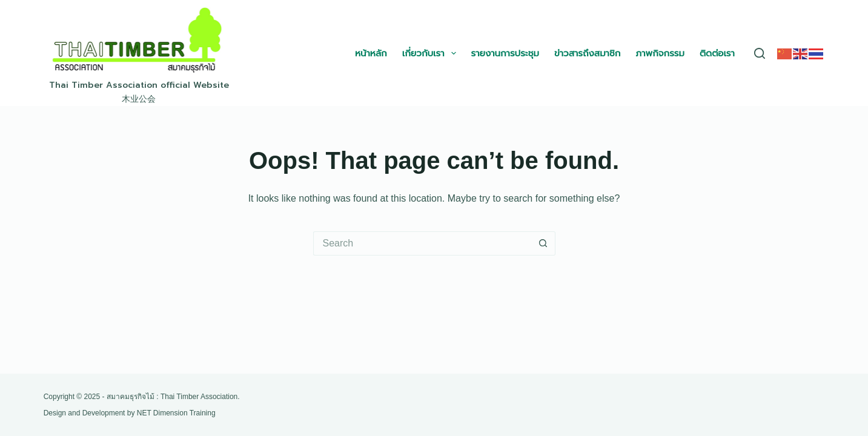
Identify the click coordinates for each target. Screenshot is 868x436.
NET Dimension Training (176, 413)
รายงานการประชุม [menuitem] (505, 53)
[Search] (760, 53)
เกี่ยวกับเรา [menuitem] (432, 53)
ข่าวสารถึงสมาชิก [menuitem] (587, 53)
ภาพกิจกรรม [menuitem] (660, 53)
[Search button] (543, 243)
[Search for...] (422, 243)
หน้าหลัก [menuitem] (371, 53)
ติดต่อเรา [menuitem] (717, 53)
